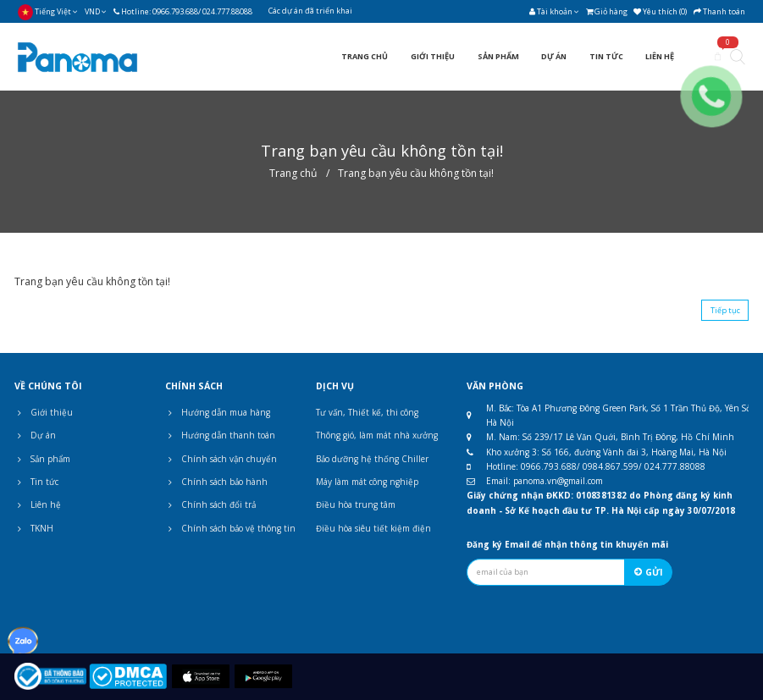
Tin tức (36, 482)
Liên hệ (38, 504)
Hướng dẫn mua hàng (218, 412)
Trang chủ (293, 173)
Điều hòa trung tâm (356, 504)
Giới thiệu (44, 412)
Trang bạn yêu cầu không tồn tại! (416, 173)
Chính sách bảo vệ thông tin (230, 528)
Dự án (35, 435)
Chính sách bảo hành (216, 482)
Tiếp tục (725, 310)
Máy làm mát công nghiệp (367, 482)
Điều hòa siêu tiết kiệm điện (373, 528)
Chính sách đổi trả (210, 504)
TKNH (34, 528)
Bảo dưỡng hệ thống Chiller (372, 459)
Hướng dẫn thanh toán (220, 435)
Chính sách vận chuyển (221, 459)
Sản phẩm (42, 459)
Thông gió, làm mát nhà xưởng (377, 435)
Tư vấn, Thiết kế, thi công (367, 412)
